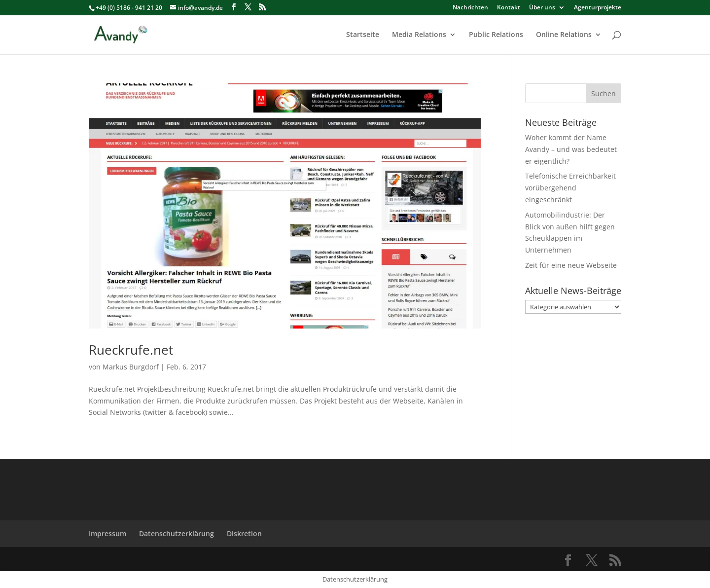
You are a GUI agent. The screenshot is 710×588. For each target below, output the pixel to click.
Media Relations (419, 35)
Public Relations (496, 35)
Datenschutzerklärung (177, 533)
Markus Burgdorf (131, 367)
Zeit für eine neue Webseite (571, 265)
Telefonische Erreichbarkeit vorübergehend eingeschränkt (570, 188)
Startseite (363, 35)
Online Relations (564, 35)
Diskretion (244, 533)
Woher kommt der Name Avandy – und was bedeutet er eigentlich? (571, 149)
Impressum (107, 533)
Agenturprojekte (598, 8)
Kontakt (509, 8)
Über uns (542, 8)
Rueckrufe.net (131, 350)
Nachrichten (470, 8)
